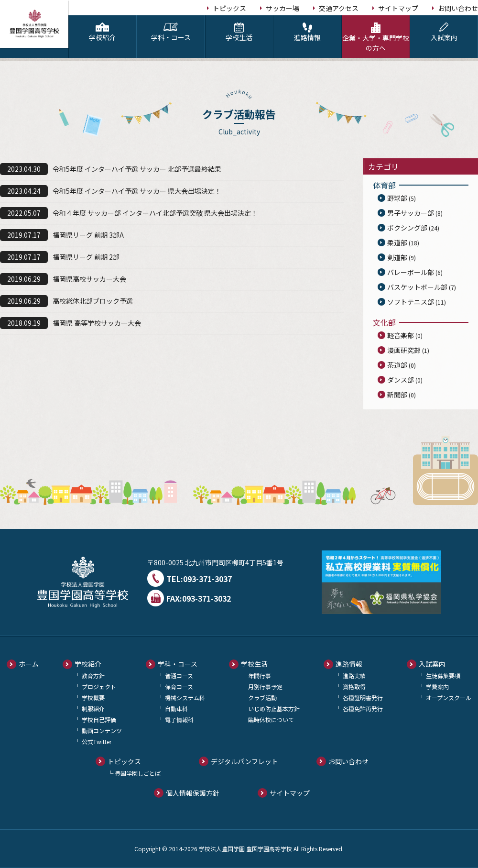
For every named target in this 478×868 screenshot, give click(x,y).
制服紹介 (93, 709)
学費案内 (437, 687)
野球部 (397, 198)
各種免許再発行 (363, 709)
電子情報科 (179, 720)
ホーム (29, 664)
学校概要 (93, 698)
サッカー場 (282, 8)
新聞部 (397, 395)
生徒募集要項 (443, 676)
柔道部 (397, 242)
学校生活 (239, 32)
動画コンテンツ (102, 731)
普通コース (179, 676)
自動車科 (176, 709)
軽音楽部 (401, 335)
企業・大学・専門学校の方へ (376, 38)
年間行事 (260, 676)
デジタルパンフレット (244, 761)
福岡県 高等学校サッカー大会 (97, 323)
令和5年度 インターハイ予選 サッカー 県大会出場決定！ (137, 191)
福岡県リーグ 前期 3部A (88, 235)
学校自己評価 (99, 720)
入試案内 (444, 32)
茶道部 (397, 365)
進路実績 (354, 676)
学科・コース (171, 32)
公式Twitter (97, 742)
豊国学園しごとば (138, 773)
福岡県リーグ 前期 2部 (86, 257)
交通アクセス (339, 8)
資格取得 (354, 687)
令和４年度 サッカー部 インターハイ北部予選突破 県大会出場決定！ (155, 213)
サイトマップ (398, 8)
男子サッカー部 (411, 213)
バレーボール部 (411, 272)
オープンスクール (449, 698)
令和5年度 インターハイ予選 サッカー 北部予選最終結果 (137, 169)
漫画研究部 (404, 350)
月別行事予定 (265, 687)
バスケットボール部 (417, 287)
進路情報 (308, 32)
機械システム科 (185, 698)
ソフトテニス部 (411, 302)
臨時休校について (271, 720)
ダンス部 (401, 380)
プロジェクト (99, 687)
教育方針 (93, 676)
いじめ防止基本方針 (274, 709)
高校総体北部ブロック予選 (93, 301)
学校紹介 (103, 32)
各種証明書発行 (363, 698)
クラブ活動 (262, 698)
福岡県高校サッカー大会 (89, 279)
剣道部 (397, 257)
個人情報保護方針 (193, 793)
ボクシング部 (407, 228)
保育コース (179, 687)
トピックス (229, 8)
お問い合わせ (458, 8)
